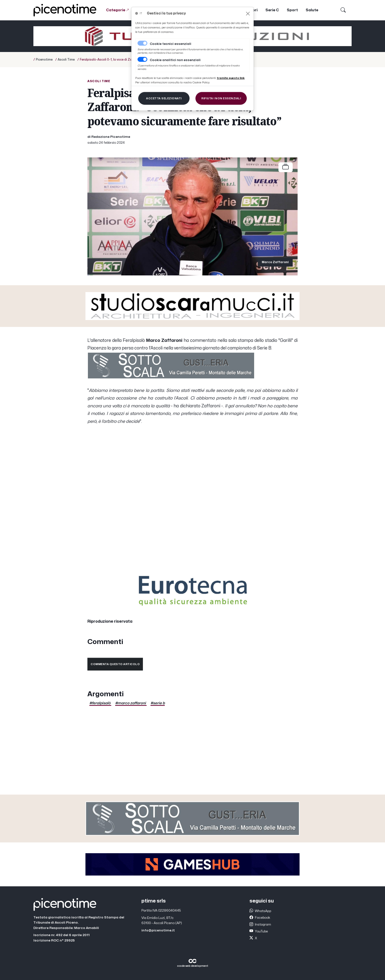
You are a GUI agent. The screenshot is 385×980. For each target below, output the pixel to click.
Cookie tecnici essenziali (171, 44)
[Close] (248, 14)
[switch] (142, 59)
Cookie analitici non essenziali (175, 60)
